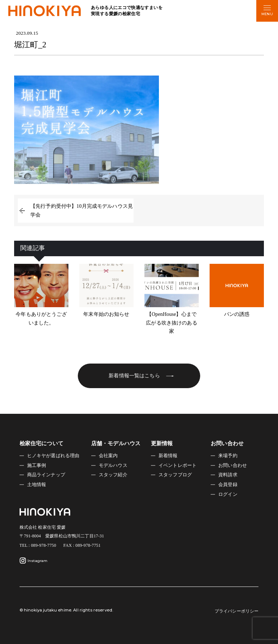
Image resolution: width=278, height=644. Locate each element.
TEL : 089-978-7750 (38, 545)
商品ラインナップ (46, 475)
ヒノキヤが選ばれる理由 (53, 456)
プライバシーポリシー (237, 611)
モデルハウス (113, 465)
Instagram (34, 561)
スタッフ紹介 (113, 475)
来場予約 (228, 456)
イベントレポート (178, 465)
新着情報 (168, 456)
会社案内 (108, 456)
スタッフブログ (175, 475)
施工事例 (37, 465)
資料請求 (228, 475)
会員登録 (228, 485)
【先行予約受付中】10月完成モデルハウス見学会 (82, 211)
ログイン (228, 494)
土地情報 (37, 485)
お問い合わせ (233, 465)
